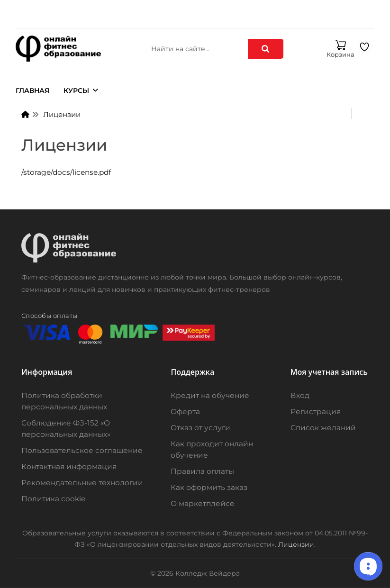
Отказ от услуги (200, 428)
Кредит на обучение (210, 395)
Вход (300, 395)
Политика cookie (53, 499)
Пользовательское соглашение (82, 450)
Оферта (185, 412)
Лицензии (62, 114)
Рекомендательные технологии (82, 483)
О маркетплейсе (203, 503)
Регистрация (316, 412)
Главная (32, 90)
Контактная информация (69, 466)
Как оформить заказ (209, 487)
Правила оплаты (202, 471)
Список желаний (323, 428)
